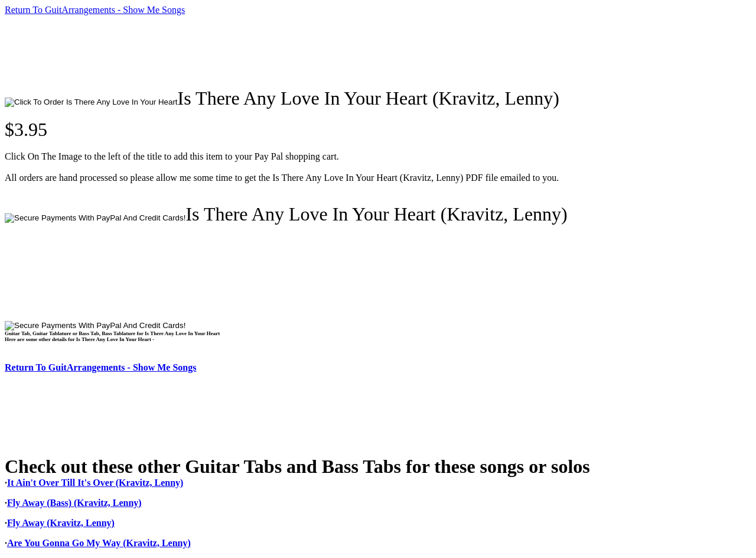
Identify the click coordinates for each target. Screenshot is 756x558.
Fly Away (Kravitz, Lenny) (61, 523)
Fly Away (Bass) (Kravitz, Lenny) (74, 503)
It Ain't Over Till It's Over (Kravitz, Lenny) (95, 483)
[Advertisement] (220, 51)
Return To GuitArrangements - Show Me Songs (95, 10)
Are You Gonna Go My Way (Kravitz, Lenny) (99, 543)
